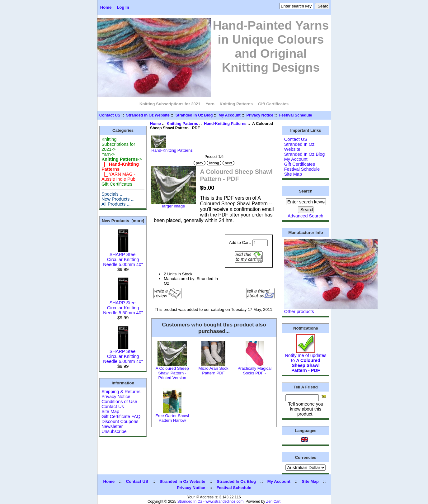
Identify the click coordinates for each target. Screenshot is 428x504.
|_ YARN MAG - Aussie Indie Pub (118, 177)
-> (122, 159)
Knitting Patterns (183, 124)
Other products (299, 311)
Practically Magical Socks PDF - (254, 371)
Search (306, 191)
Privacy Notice (260, 115)
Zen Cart (273, 502)
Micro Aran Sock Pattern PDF (213, 371)
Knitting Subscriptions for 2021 (170, 104)
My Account (230, 115)
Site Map (110, 411)
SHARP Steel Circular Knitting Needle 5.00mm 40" (123, 257)
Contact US (110, 115)
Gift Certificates (273, 104)
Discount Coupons (120, 421)
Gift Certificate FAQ (121, 416)
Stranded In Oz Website (148, 115)
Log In (123, 7)
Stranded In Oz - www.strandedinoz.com (211, 502)
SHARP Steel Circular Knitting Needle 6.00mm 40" (123, 354)
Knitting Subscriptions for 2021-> (118, 144)
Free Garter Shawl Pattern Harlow (172, 418)
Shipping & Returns (121, 392)
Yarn (210, 104)
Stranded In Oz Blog (194, 115)
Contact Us (113, 407)
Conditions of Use (119, 402)
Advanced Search (306, 216)
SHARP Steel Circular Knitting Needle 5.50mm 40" (123, 306)
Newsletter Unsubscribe (114, 429)
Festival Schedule (296, 115)
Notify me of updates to (306, 361)
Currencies (306, 457)
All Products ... (116, 204)
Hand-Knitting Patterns (225, 124)
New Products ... (118, 199)
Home (106, 7)
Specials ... (113, 194)
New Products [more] (123, 221)
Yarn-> (108, 154)
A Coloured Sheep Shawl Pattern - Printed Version (172, 373)
